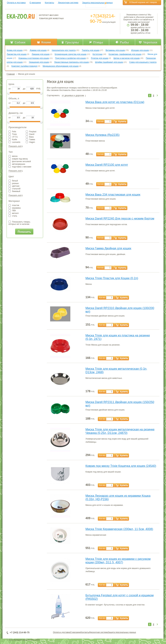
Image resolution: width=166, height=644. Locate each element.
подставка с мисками (20, 167)
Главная (11, 74)
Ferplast (31, 132)
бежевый (14, 191)
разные (14, 183)
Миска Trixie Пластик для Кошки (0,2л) (112, 278)
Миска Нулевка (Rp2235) (102, 135)
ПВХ (12, 211)
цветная (14, 186)
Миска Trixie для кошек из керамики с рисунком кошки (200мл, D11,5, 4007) (118, 561)
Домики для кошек (38, 50)
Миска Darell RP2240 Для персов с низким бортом (120, 219)
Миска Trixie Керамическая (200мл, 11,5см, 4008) (119, 529)
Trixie (13, 134)
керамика (15, 208)
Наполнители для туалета (64, 50)
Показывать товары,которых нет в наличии (20, 223)
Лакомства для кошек (17, 54)
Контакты (49, 3)
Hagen (30, 142)
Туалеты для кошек (90, 50)
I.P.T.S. (13, 137)
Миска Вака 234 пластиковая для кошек (113, 195)
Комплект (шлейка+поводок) (24, 66)
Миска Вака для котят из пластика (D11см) (115, 102)
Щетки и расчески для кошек (126, 58)
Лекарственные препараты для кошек (72, 62)
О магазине (35, 3)
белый (13, 181)
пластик (14, 205)
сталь (13, 216)
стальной (14, 189)
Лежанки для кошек (41, 54)
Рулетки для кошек (100, 58)
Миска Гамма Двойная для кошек (108, 248)
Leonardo (14, 142)
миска (13, 156)
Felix (12, 132)
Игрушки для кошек (140, 50)
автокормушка (17, 164)
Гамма (30, 140)
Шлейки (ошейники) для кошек (109, 62)
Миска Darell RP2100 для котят (107, 165)
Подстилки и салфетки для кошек (70, 58)
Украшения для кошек (39, 62)
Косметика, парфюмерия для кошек (125, 54)
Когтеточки (97, 54)
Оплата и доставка (16, 3)
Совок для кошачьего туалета (143, 62)
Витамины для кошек (115, 50)
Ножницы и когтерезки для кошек (34, 58)
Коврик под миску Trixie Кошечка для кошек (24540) (121, 466)
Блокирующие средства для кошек (71, 54)
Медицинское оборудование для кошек (60, 66)
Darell (30, 134)
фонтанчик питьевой (20, 161)
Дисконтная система (68, 3)
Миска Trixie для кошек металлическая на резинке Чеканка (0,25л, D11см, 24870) (120, 431)
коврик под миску (18, 159)
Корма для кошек (15, 50)
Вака (30, 137)
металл (14, 213)
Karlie (13, 140)
